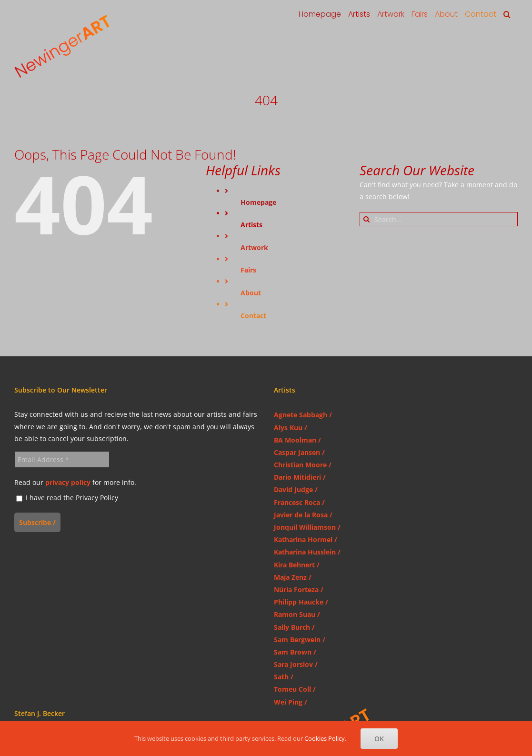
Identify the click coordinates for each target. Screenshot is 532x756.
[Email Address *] (62, 459)
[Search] (367, 219)
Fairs (248, 270)
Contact (253, 316)
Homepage (258, 202)
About (251, 293)
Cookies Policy (325, 738)
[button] (507, 14)
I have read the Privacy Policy (67, 498)
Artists (251, 225)
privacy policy (68, 482)
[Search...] (439, 219)
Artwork (254, 247)
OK (379, 739)
